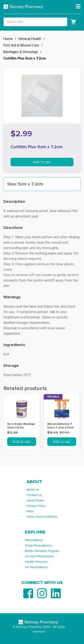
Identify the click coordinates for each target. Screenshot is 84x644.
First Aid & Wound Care (21, 45)
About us (33, 490)
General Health (30, 39)
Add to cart (42, 162)
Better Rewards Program (42, 551)
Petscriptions (34, 540)
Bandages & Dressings (21, 52)
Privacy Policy (36, 506)
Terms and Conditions (42, 517)
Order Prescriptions (38, 545)
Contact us (34, 495)
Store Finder (35, 500)
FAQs (30, 511)
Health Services (36, 562)
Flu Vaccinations (36, 567)
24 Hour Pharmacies (39, 556)
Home (8, 39)
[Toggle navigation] (78, 7)
